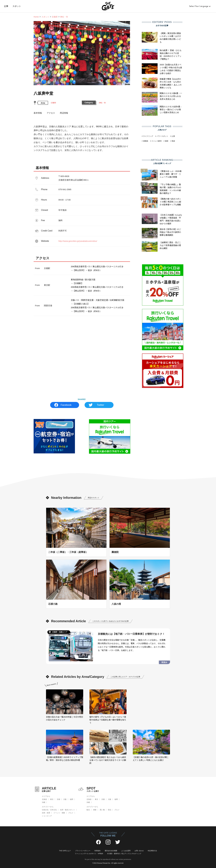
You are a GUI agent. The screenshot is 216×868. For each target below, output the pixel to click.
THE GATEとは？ (65, 851)
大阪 (65, 799)
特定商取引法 (152, 851)
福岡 (71, 799)
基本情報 (38, 113)
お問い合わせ (139, 851)
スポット (17, 6)
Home (36, 17)
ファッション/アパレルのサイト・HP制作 (89, 854)
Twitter (100, 405)
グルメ (71, 813)
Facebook (66, 405)
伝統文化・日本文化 (49, 810)
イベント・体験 (59, 813)
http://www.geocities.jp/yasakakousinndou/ (78, 241)
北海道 (44, 799)
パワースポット (162, 136)
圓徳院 (115, 552)
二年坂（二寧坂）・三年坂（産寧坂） (68, 552)
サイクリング (148, 136)
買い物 (102, 810)
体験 (95, 810)
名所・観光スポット (67, 810)
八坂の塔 (116, 604)
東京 (52, 799)
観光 (88, 810)
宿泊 (110, 810)
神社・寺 (102, 103)
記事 (6, 6)
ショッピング (47, 816)
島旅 (173, 141)
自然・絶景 (46, 813)
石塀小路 (53, 604)
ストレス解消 (156, 141)
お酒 (173, 136)
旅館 (167, 141)
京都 (58, 799)
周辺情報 (64, 113)
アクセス (51, 113)
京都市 (54, 103)
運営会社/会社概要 (111, 851)
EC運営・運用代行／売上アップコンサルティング (124, 854)
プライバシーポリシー (83, 851)
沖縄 (44, 802)
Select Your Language (199, 6)
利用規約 (98, 851)
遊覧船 (146, 141)
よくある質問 (126, 851)
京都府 (55, 17)
